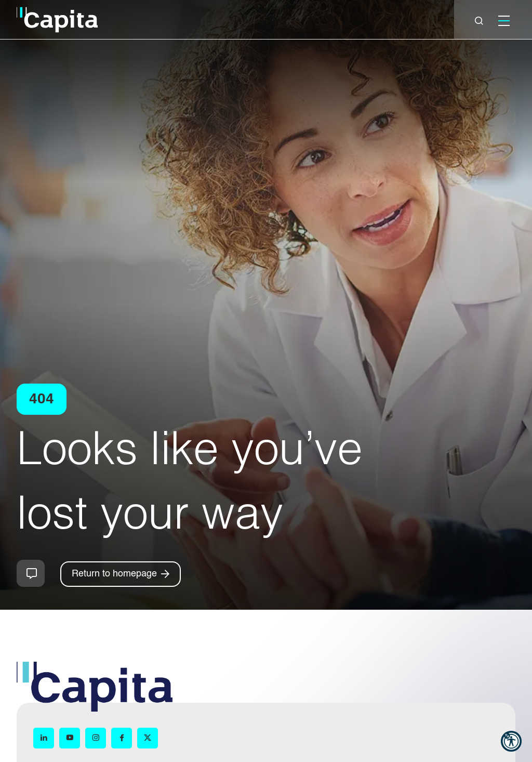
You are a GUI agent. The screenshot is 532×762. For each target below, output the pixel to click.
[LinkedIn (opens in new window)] (44, 738)
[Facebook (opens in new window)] (122, 738)
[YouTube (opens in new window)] (70, 738)
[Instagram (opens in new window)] (96, 738)
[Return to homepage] (121, 574)
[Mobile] (504, 21)
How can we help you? (31, 573)
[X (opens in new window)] (148, 738)
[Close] (479, 21)
